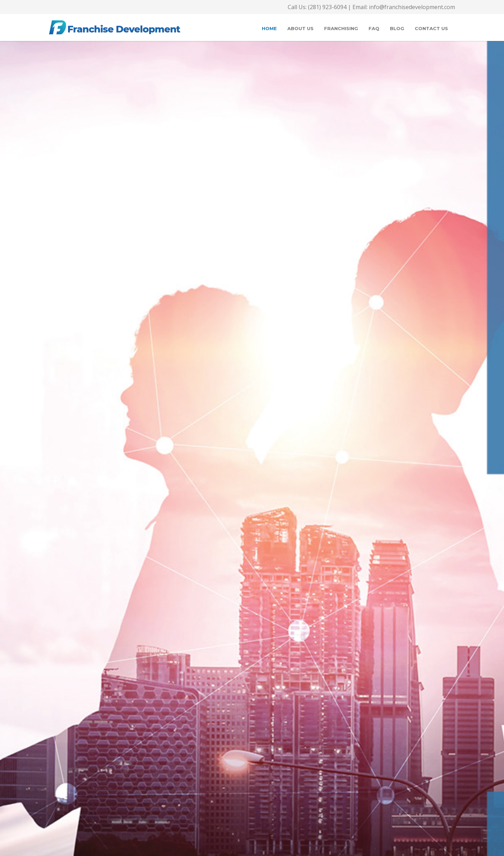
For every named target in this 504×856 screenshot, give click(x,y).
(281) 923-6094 (327, 7)
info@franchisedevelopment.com (412, 7)
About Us (300, 28)
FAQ (374, 28)
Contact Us (431, 28)
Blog (397, 28)
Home (269, 28)
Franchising (341, 28)
